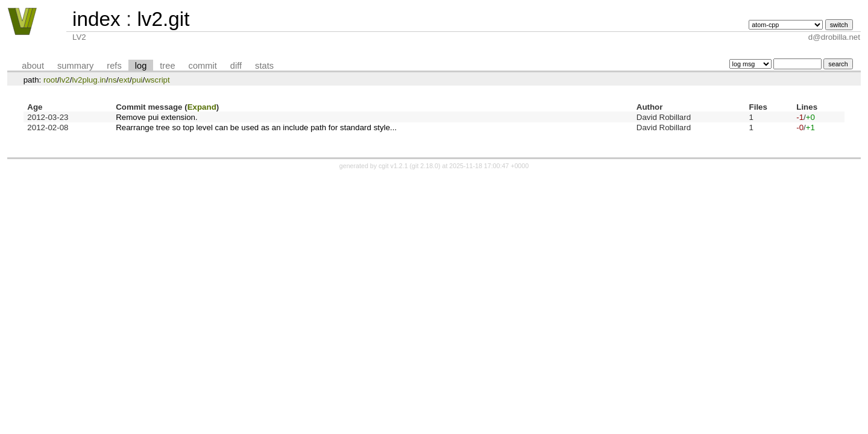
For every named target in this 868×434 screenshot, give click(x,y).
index (96, 19)
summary (75, 66)
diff (236, 66)
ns (112, 80)
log (141, 66)
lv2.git (163, 19)
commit (203, 66)
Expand (202, 107)
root (50, 80)
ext (124, 80)
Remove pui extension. (157, 117)
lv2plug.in (89, 80)
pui (137, 80)
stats (264, 66)
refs (114, 66)
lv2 (65, 80)
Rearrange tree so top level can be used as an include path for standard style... (256, 127)
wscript (157, 80)
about (33, 66)
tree (167, 66)
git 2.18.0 (425, 166)
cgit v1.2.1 (393, 166)
